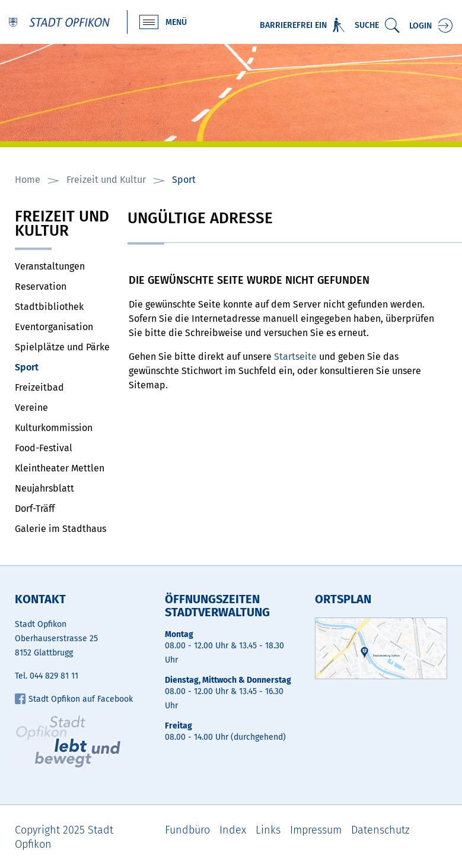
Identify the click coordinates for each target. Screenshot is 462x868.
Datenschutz (380, 830)
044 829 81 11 (54, 676)
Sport (55, 367)
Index (233, 830)
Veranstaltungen (50, 266)
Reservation (41, 286)
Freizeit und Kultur (62, 225)
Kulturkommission (54, 428)
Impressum (316, 830)
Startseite (295, 357)
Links (268, 830)
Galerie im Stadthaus (60, 529)
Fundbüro (187, 830)
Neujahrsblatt (44, 488)
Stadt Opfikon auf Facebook (74, 699)
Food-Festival (44, 448)
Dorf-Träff (35, 509)
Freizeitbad (39, 387)
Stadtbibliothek (49, 307)
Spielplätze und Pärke (62, 347)
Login (420, 26)
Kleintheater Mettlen (60, 468)
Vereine (31, 408)
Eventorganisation (54, 327)
